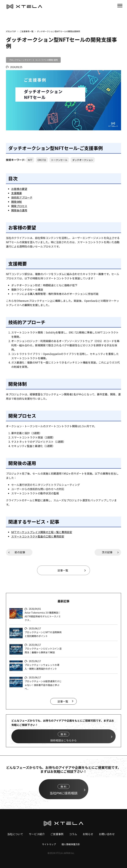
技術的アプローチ (22, 197)
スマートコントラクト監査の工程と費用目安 (38, 536)
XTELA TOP (11, 31)
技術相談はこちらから (63, 737)
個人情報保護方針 (71, 844)
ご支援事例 (57, 834)
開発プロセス (19, 206)
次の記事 (107, 552)
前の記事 (20, 552)
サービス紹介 (37, 834)
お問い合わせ (107, 834)
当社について (15, 834)
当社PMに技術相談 (64, 790)
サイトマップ (49, 844)
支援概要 (17, 193)
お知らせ (88, 834)
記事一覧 (63, 570)
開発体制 (17, 202)
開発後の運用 (19, 210)
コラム (73, 834)
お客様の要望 (19, 189)
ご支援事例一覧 (26, 31)
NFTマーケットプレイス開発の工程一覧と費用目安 (42, 532)
